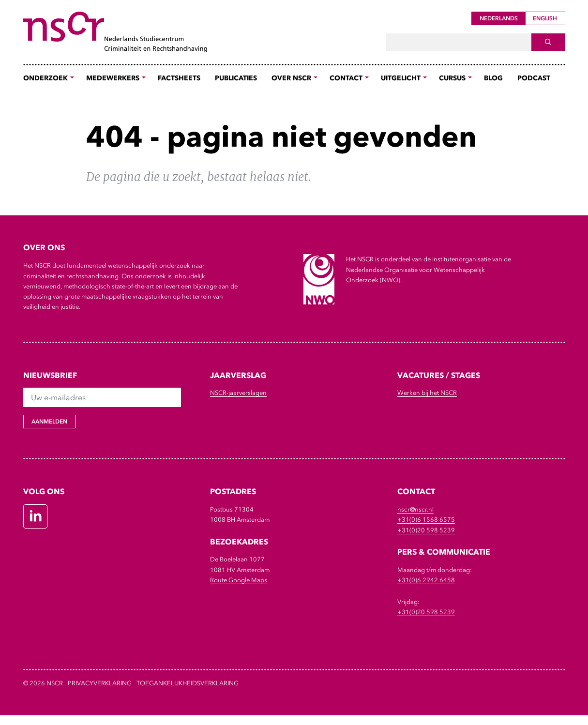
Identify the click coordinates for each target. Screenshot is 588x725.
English (545, 18)
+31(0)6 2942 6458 (426, 580)
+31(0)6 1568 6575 (426, 520)
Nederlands (499, 18)
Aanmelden (49, 422)
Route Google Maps (239, 580)
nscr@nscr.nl (415, 509)
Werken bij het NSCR (427, 393)
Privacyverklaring (100, 683)
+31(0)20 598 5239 (426, 530)
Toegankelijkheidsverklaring (188, 683)
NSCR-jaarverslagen (238, 393)
